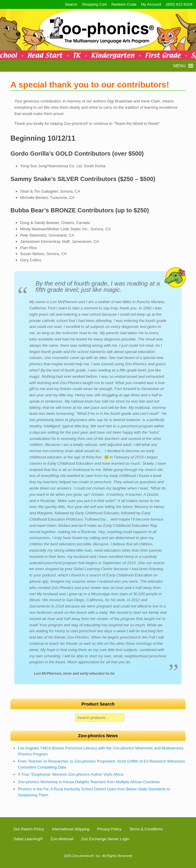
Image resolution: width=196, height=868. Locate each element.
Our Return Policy (29, 829)
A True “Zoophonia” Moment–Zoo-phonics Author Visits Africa (71, 774)
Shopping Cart (94, 4)
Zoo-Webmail (62, 839)
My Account (151, 4)
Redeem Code (124, 4)
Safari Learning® (28, 839)
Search (71, 4)
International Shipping (71, 829)
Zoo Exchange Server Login (105, 839)
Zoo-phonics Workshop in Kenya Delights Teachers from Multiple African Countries (89, 782)
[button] (179, 66)
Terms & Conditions (146, 829)
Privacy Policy (109, 829)
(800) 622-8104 (179, 4)
